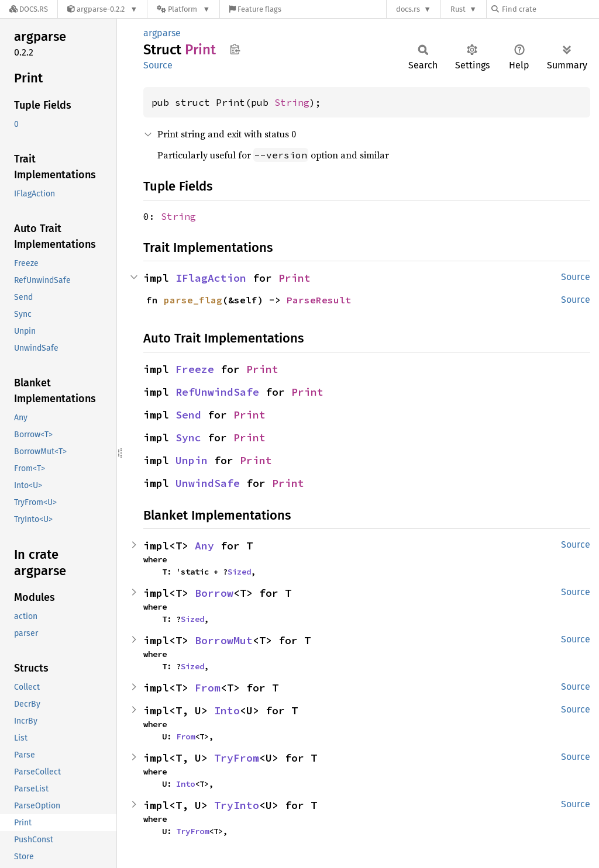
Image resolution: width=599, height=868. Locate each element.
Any (204, 546)
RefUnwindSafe (217, 392)
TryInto (237, 805)
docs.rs (408, 9)
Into (227, 710)
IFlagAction (211, 278)
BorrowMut (224, 640)
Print (295, 278)
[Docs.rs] (29, 9)
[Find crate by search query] (550, 9)
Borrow (214, 593)
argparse (162, 33)
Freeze (195, 369)
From (208, 688)
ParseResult (319, 300)
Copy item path (235, 49)
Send (188, 415)
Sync (188, 438)
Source (158, 65)
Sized (239, 572)
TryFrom (237, 758)
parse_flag (193, 300)
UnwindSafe (208, 483)
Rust (458, 9)
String (292, 102)
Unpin (192, 460)
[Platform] (183, 9)
